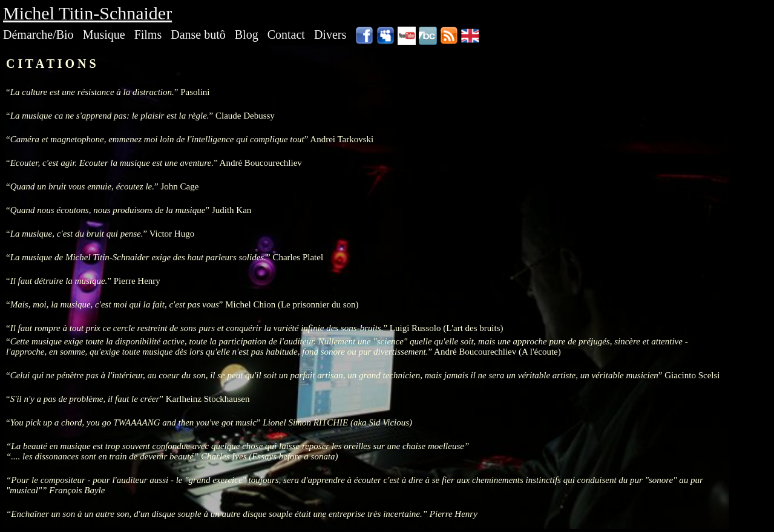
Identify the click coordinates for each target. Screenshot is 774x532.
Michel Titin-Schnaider (87, 13)
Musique (104, 34)
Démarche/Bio (38, 34)
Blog (247, 34)
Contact (286, 34)
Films (148, 34)
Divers (330, 34)
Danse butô (198, 34)
